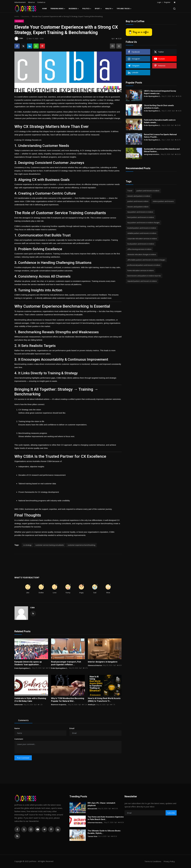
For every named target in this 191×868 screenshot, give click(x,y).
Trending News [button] (58, 9)
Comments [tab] (23, 720)
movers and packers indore (138, 207)
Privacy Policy (169, 861)
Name (17, 728)
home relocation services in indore (141, 270)
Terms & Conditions (152, 861)
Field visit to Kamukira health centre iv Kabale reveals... (160, 121)
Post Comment (23, 758)
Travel (130, 191)
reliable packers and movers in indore (142, 233)
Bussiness (25, 16)
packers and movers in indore (148, 191)
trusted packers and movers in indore (142, 228)
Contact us (41, 2)
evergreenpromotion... (152, 154)
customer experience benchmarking (81, 545)
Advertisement (20, 2)
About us (31, 2)
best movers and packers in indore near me (144, 276)
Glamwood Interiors (95, 665)
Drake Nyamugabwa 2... (23, 668)
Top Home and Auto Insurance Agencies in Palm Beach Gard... (106, 818)
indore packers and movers (163, 201)
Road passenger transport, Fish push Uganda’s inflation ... (66, 663)
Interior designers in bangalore (103, 662)
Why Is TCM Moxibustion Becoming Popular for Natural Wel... (68, 700)
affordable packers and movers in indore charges (146, 260)
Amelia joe (92, 705)
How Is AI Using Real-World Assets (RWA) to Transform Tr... (104, 700)
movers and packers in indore (139, 196)
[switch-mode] (175, 2)
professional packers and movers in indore (144, 265)
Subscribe (171, 813)
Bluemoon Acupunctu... (59, 705)
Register (167, 2)
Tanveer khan (92, 836)
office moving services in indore (139, 249)
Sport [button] (98, 9)
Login (159, 2)
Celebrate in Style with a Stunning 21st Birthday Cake (30, 700)
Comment (19, 739)
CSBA (32, 607)
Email (72, 728)
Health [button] (109, 9)
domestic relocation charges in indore (142, 254)
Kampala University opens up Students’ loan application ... (28, 663)
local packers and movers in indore (141, 244)
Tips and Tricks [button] (124, 9)
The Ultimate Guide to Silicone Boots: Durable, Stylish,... (104, 832)
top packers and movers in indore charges (144, 223)
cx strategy (27, 545)
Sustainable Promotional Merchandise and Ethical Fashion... (162, 150)
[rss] (17, 836)
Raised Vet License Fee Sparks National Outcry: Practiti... (160, 136)
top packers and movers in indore (140, 212)
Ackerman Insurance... (95, 822)
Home (44, 9)
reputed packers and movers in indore (142, 281)
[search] (174, 9)
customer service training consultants (50, 545)
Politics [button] (87, 9)
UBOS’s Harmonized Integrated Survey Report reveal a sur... (160, 92)
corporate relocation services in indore (142, 239)
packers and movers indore (138, 201)
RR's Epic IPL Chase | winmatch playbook (101, 804)
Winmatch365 (92, 809)
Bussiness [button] (74, 9)
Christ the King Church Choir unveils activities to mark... (159, 107)
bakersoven (19, 705)
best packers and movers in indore (141, 217)
